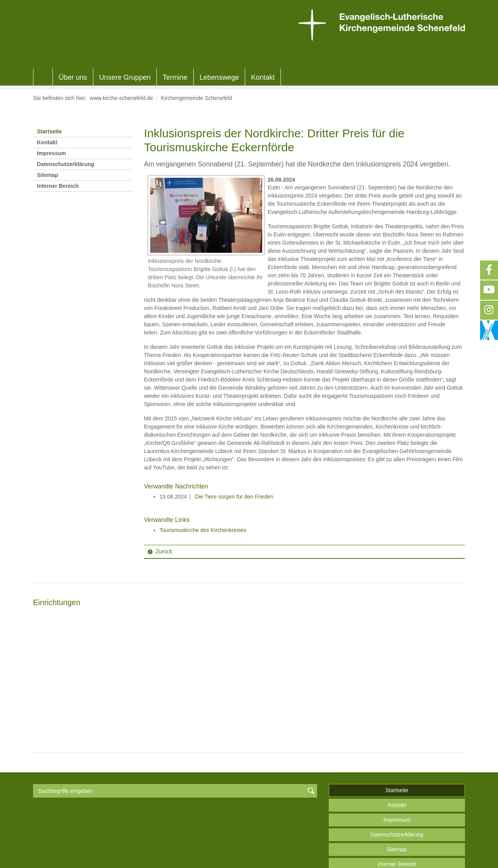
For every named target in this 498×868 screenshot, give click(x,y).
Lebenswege (219, 77)
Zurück (164, 551)
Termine (175, 77)
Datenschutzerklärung (66, 164)
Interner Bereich (58, 186)
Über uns (73, 77)
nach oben (397, 843)
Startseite (49, 131)
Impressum (52, 153)
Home (43, 77)
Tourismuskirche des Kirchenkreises (203, 530)
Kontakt (263, 77)
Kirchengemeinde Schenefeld (196, 98)
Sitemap (47, 175)
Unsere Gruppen (125, 77)
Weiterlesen (59, 694)
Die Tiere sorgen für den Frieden (233, 497)
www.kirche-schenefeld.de (122, 98)
